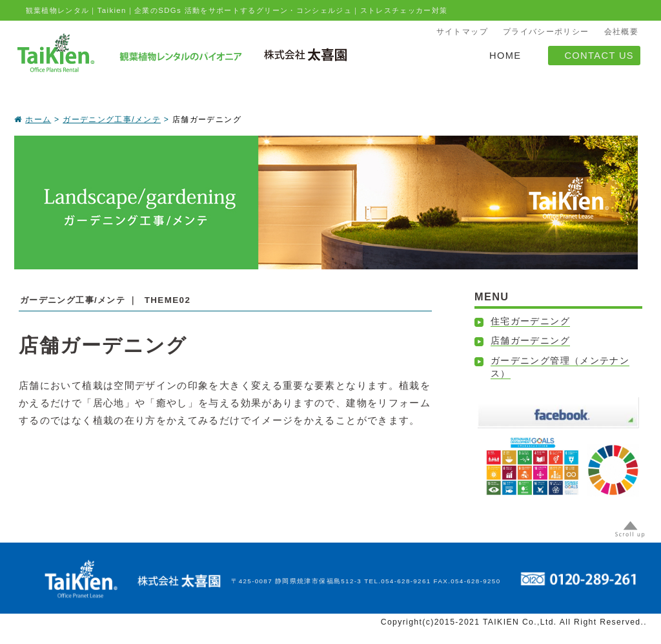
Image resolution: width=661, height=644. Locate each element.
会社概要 (621, 32)
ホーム (38, 119)
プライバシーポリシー (546, 32)
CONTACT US (599, 56)
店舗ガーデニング (530, 341)
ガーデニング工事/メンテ (112, 119)
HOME (505, 56)
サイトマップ (462, 32)
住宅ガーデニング (530, 321)
